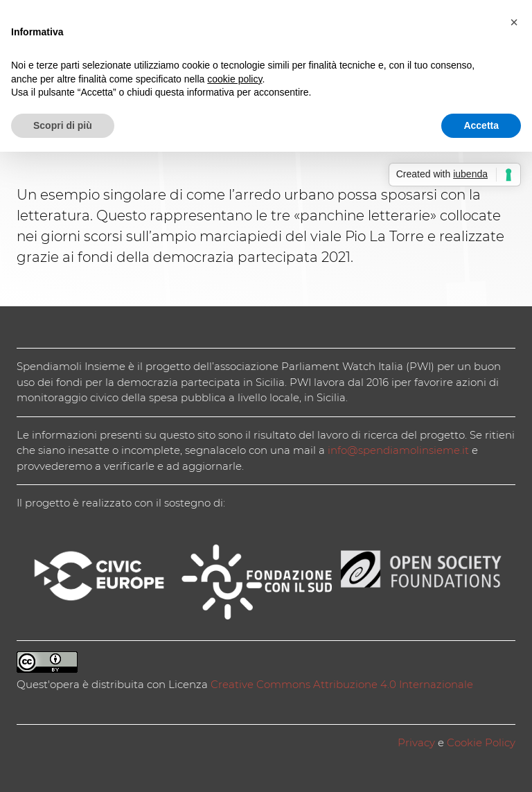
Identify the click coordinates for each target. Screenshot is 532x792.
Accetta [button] (481, 125)
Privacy (416, 742)
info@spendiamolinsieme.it (398, 450)
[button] (514, 22)
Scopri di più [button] (63, 125)
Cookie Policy (481, 742)
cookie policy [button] (234, 79)
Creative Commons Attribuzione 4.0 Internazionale (342, 684)
